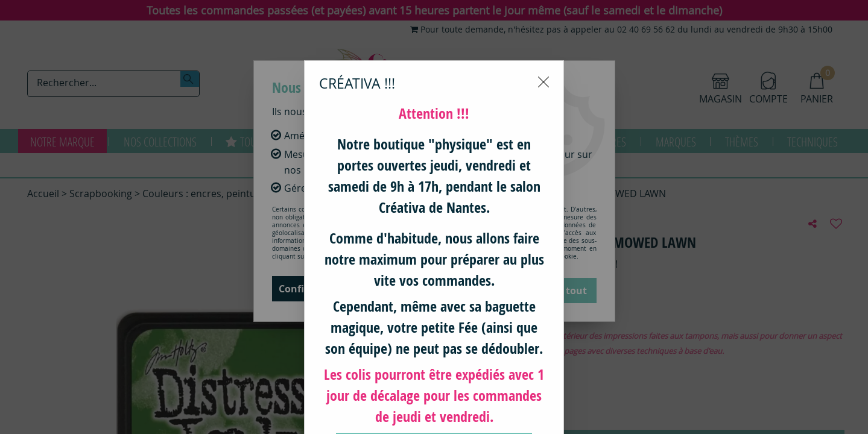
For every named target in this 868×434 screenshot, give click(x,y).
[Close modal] (543, 21)
